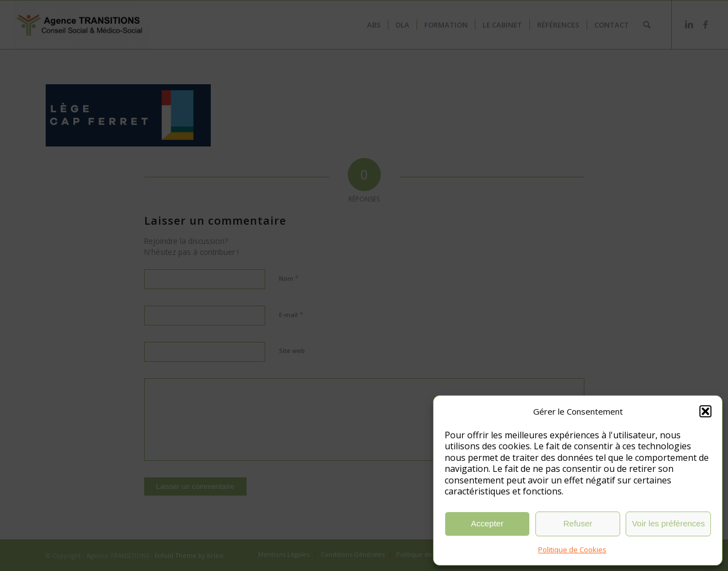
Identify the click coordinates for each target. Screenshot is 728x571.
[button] (705, 411)
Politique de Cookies (572, 550)
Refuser (578, 523)
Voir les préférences (668, 523)
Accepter (487, 523)
